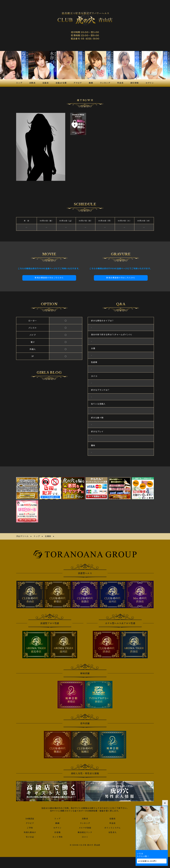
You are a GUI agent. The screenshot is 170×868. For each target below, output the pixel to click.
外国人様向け (30, 831)
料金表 (113, 822)
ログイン (57, 827)
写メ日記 (30, 836)
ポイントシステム (113, 827)
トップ (57, 818)
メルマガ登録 (85, 827)
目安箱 (57, 831)
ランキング (85, 822)
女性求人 (113, 831)
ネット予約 (57, 836)
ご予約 (30, 827)
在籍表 (113, 818)
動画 (57, 822)
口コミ (85, 836)
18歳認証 (30, 818)
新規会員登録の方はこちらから (49, 277)
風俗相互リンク (85, 831)
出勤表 (85, 818)
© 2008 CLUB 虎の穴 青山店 (85, 844)
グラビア (30, 822)
